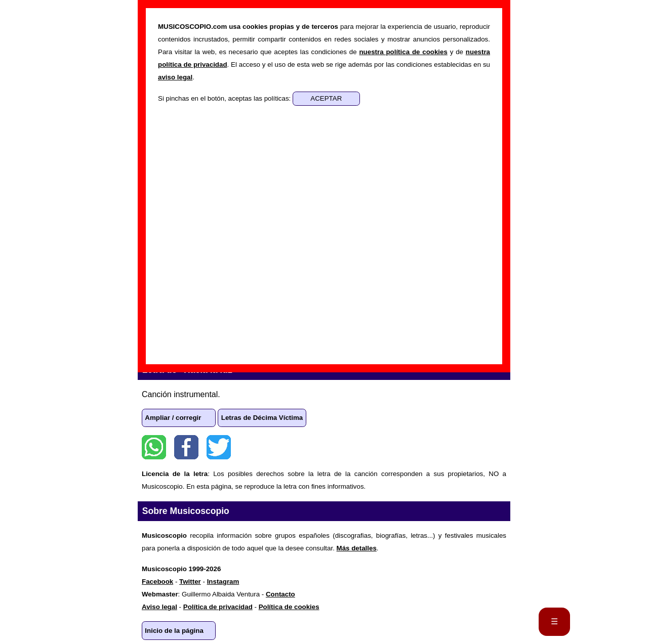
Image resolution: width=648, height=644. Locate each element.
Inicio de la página (174, 631)
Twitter (219, 447)
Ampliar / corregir (173, 418)
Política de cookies (289, 607)
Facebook (186, 447)
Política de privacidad (218, 607)
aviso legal (175, 77)
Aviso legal (159, 607)
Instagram (223, 582)
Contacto (280, 594)
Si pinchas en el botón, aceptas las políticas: (225, 98)
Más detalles (357, 548)
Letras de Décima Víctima (262, 418)
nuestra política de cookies (403, 52)
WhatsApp (154, 447)
